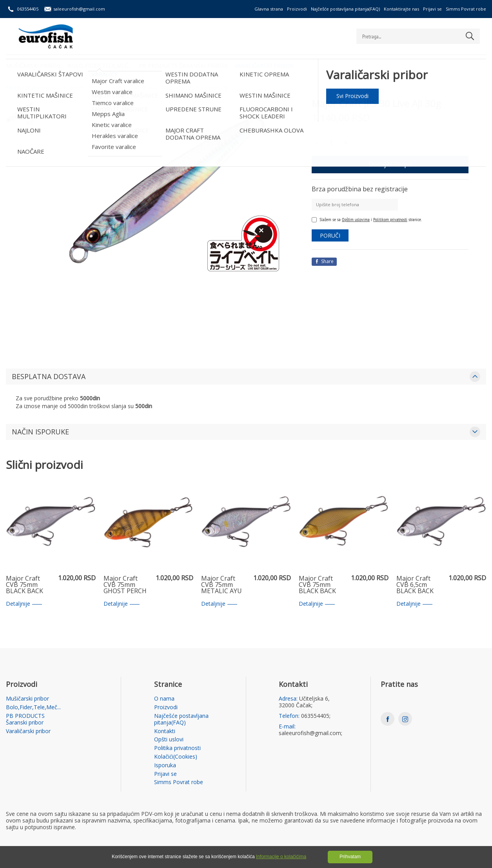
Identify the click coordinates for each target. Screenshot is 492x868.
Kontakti (165, 731)
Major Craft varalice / (137, 88)
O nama (164, 699)
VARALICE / (101, 88)
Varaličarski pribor (266, 65)
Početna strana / (24, 88)
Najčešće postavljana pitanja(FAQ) (345, 9)
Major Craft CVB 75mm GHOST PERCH (125, 585)
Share (324, 261)
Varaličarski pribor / (65, 88)
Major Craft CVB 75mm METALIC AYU (221, 585)
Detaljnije (24, 604)
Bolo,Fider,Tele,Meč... (100, 65)
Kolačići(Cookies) (176, 757)
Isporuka (165, 765)
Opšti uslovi (169, 740)
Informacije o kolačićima (281, 857)
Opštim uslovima (356, 219)
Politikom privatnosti (390, 219)
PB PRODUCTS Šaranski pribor (185, 65)
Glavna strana (269, 9)
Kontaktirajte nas (401, 9)
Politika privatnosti (177, 748)
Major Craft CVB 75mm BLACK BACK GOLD (317, 585)
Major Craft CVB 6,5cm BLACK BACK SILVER (415, 585)
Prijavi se (432, 9)
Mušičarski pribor (33, 65)
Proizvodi (297, 9)
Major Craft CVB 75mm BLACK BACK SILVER (25, 585)
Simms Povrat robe (466, 9)
